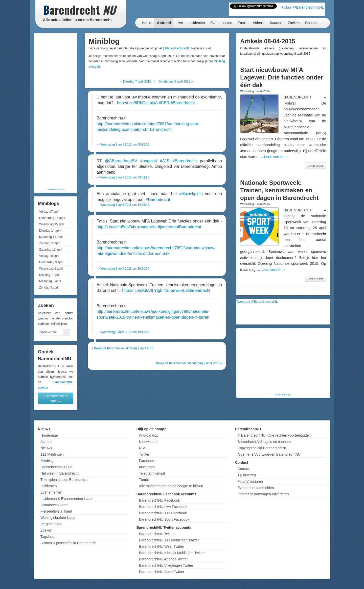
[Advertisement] (56, 110)
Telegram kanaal (152, 473)
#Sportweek (174, 290)
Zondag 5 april (49, 288)
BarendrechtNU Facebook (160, 500)
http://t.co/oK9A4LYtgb (142, 290)
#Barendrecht (183, 103)
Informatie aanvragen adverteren (263, 494)
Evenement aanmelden (256, 488)
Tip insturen (247, 475)
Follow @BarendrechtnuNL (303, 7)
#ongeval (149, 161)
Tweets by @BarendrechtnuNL (257, 302)
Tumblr (144, 480)
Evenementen (221, 23)
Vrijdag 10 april (49, 256)
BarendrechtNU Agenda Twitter (163, 559)
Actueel (164, 23)
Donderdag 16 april (52, 218)
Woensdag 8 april (51, 269)
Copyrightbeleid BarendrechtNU (262, 448)
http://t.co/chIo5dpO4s (116, 227)
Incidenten (197, 23)
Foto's (243, 23)
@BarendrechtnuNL (176, 48)
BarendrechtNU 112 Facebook (163, 513)
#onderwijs (147, 227)
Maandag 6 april (50, 281)
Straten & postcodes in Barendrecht (68, 543)
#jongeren (167, 227)
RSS (143, 448)
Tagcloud (48, 537)
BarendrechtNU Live (56, 467)
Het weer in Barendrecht (60, 473)
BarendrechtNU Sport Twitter (162, 572)
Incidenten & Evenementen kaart (66, 499)
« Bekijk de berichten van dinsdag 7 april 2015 (123, 348)
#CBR (164, 103)
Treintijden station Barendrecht (64, 480)
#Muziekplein (191, 194)
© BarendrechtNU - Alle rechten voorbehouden (274, 435)
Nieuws (46, 448)
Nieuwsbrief (148, 442)
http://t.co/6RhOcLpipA (137, 103)
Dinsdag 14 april (50, 231)
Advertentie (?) (55, 189)
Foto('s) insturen (250, 481)
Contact (311, 23)
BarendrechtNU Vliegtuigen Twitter (166, 565)
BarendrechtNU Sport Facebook (164, 519)
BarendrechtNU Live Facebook (163, 507)
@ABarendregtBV (121, 161)
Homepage (49, 435)
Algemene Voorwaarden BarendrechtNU (269, 454)
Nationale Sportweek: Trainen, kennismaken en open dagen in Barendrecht (279, 190)
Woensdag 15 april (52, 224)
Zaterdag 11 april (51, 250)
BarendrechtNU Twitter (157, 534)
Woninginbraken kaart (58, 518)
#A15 (164, 161)
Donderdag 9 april (51, 262)
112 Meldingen (52, 454)
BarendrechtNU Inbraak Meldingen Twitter (172, 553)
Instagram (147, 467)
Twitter (144, 454)
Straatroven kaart (54, 505)
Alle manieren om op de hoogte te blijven (171, 486)
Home (146, 23)
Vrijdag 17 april (49, 212)
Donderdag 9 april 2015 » (176, 82)
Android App (149, 435)
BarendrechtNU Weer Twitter (162, 546)
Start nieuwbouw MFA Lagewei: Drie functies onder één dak (282, 77)
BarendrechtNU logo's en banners (264, 442)
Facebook (147, 461)
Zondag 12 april (50, 243)
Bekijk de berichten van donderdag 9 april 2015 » (189, 363)
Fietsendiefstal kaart (56, 511)
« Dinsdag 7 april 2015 (136, 82)
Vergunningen (51, 524)
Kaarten (276, 23)
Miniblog (47, 461)
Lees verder (276, 157)
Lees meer (316, 166)
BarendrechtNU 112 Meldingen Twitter (169, 540)
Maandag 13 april (51, 237)
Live (180, 23)
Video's (258, 23)
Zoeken (294, 23)
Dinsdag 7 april (49, 275)
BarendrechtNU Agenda (56, 398)
